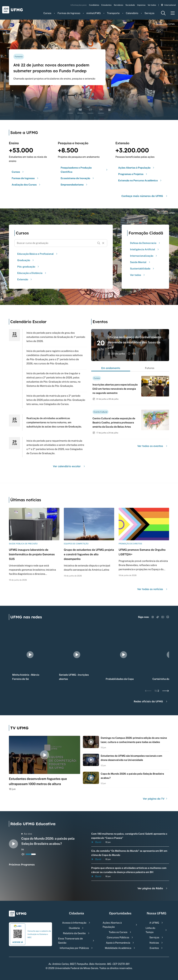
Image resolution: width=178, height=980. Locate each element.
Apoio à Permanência (118, 943)
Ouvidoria (74, 928)
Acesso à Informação (74, 923)
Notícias (154, 943)
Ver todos (152, 5)
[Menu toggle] (173, 13)
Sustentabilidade (142, 269)
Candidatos (94, 5)
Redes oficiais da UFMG (151, 701)
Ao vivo (27, 834)
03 (90, 110)
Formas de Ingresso (69, 13)
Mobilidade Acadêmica (118, 948)
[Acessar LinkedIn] (168, 617)
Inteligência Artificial (145, 249)
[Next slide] (165, 691)
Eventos (154, 948)
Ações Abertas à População (112, 925)
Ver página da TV (155, 799)
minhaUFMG (94, 13)
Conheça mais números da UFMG (145, 196)
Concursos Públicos (118, 937)
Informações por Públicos (74, 948)
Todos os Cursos (118, 932)
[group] (30, 655)
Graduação (26, 260)
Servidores (118, 5)
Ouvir (96, 842)
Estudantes (106, 5)
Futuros (150, 368)
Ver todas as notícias (153, 589)
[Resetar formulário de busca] (103, 243)
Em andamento (111, 368)
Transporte (113, 13)
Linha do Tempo (150, 930)
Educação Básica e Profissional (38, 254)
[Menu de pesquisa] (163, 13)
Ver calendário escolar (69, 466)
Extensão (25, 279)
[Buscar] (99, 243)
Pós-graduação (28, 267)
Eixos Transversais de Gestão (70, 941)
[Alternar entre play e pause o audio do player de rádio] (13, 844)
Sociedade (130, 5)
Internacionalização (144, 256)
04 (101, 110)
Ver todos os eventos (153, 446)
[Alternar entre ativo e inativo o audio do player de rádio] (23, 854)
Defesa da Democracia (145, 243)
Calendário (132, 13)
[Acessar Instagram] (153, 617)
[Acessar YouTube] (163, 617)
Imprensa (141, 5)
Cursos (47, 13)
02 (80, 110)
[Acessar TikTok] (158, 617)
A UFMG (154, 923)
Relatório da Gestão (74, 933)
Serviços (149, 13)
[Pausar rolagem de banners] (109, 110)
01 (70, 110)
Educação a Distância (32, 273)
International (168, 5)
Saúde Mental (140, 262)
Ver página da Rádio (153, 888)
